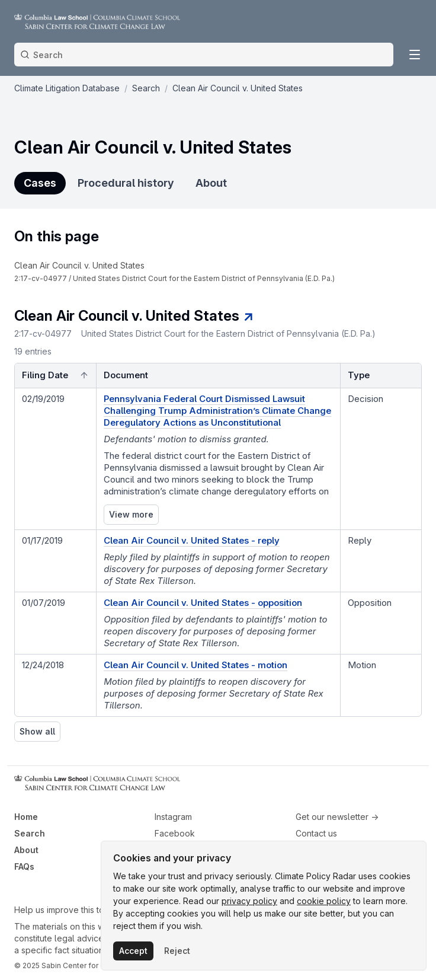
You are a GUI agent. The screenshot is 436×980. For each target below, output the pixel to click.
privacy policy (249, 901)
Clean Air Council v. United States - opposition (203, 603)
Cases (40, 183)
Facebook (175, 833)
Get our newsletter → (337, 817)
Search (30, 833)
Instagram (173, 817)
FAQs (24, 866)
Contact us (316, 833)
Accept (133, 951)
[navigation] (179, 272)
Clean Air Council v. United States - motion (195, 665)
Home (26, 817)
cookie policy (324, 901)
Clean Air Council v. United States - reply (192, 540)
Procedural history (126, 183)
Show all (37, 731)
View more (131, 514)
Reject (177, 951)
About (211, 183)
